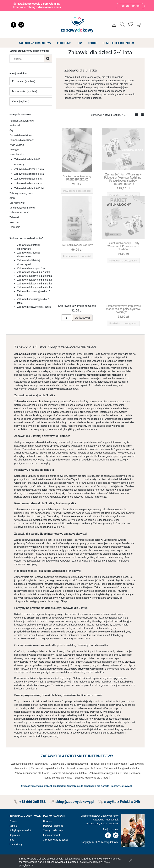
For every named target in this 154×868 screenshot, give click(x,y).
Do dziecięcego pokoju (22, 208)
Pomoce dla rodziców (22, 140)
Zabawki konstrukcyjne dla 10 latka (109, 773)
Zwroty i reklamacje (53, 831)
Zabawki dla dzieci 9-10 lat (29, 188)
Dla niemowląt (17, 203)
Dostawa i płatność (53, 826)
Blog (12, 840)
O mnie (13, 821)
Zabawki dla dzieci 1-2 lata (29, 169)
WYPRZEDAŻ (17, 145)
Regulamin (15, 835)
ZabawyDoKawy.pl (121, 786)
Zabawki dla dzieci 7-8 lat (28, 183)
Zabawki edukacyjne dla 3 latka (35, 280)
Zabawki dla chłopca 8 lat (31, 268)
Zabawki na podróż (20, 212)
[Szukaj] (48, 59)
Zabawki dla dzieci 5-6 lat (28, 179)
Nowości (14, 150)
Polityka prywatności (20, 831)
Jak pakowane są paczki (56, 840)
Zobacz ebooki (130, 6)
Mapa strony (16, 844)
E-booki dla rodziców (21, 135)
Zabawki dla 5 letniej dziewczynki (109, 764)
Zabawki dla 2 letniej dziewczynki (30, 764)
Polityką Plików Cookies (107, 859)
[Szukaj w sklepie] (28, 59)
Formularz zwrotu (52, 835)
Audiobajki (15, 126)
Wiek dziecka (17, 154)
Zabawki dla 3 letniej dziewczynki (69, 764)
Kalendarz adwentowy (22, 121)
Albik (12, 198)
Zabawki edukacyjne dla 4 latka (35, 284)
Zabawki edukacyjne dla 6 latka (35, 287)
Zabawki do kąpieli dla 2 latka (34, 272)
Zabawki (14, 217)
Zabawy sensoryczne (21, 193)
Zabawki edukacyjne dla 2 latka (35, 276)
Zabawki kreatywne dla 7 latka (34, 307)
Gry (11, 130)
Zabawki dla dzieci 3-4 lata (29, 174)
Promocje (15, 227)
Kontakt (13, 826)
